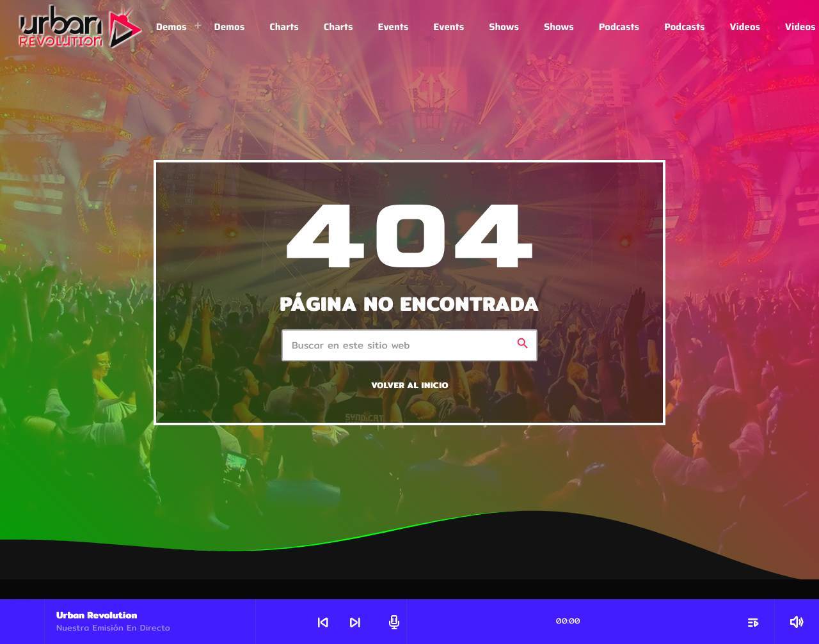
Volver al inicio (410, 385)
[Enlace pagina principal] (81, 27)
